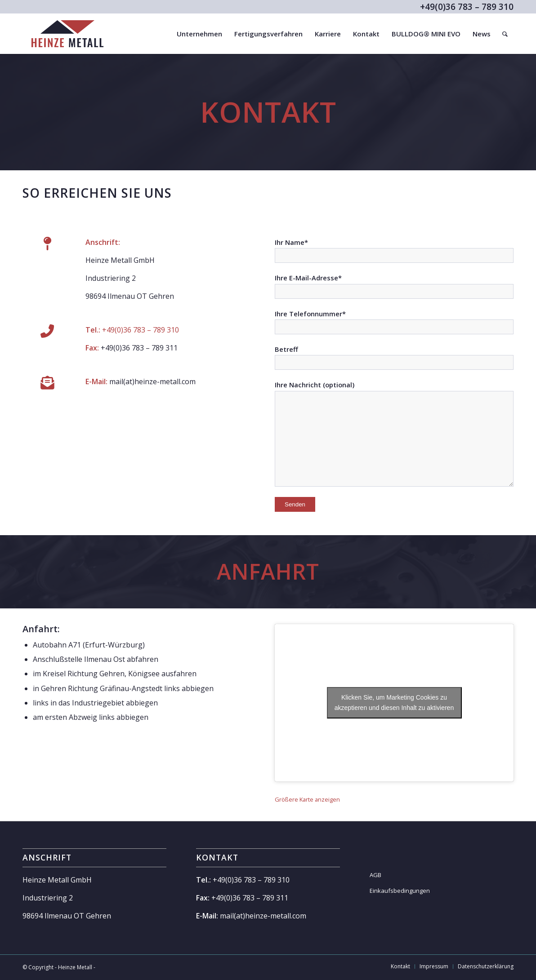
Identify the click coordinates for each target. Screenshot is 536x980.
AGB (375, 875)
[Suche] (505, 34)
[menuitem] (199, 34)
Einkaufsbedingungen (400, 891)
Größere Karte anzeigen (307, 799)
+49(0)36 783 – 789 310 (140, 330)
